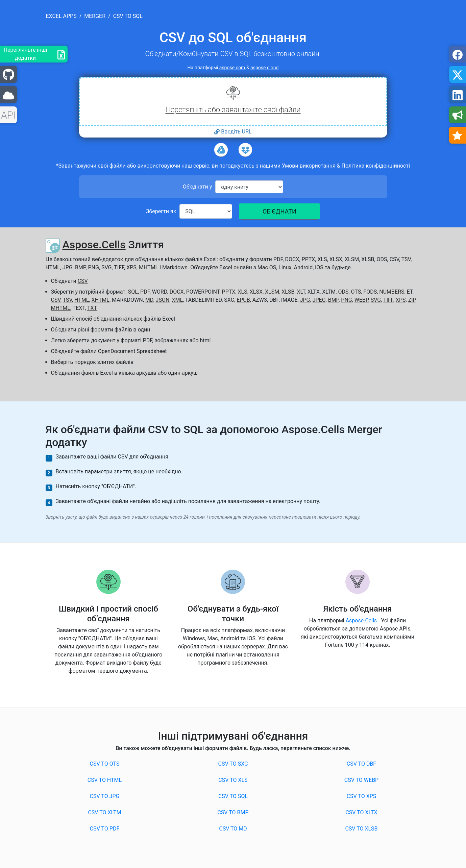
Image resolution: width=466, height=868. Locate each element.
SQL (133, 292)
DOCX (177, 292)
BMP (334, 300)
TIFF (388, 300)
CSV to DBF (361, 764)
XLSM (272, 292)
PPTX (229, 292)
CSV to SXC (233, 764)
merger (95, 16)
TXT (92, 308)
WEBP (361, 300)
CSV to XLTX (361, 812)
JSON (163, 300)
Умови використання (309, 166)
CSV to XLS (233, 780)
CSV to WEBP (361, 780)
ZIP (412, 300)
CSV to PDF (105, 829)
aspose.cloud (264, 68)
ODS (343, 292)
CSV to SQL (233, 796)
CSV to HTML (105, 780)
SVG (376, 300)
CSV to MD (233, 829)
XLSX (256, 292)
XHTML (101, 300)
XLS (242, 292)
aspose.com (233, 68)
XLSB (288, 292)
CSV (83, 281)
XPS (401, 300)
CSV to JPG (105, 796)
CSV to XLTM (104, 812)
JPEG (319, 300)
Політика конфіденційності (376, 166)
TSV (67, 300)
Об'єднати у (198, 187)
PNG (346, 300)
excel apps (61, 16)
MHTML (61, 308)
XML (177, 300)
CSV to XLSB (361, 829)
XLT (301, 292)
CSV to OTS (105, 764)
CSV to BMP (233, 812)
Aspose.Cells (94, 245)
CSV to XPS (362, 796)
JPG (305, 300)
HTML (82, 300)
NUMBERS (392, 292)
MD (149, 300)
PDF (145, 292)
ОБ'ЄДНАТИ (279, 211)
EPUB (243, 300)
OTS (356, 292)
